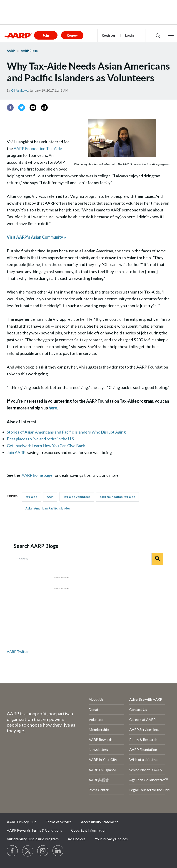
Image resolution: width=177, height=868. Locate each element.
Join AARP (16, 452)
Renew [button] (72, 35)
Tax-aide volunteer (77, 497)
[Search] (157, 559)
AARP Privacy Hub (22, 822)
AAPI (50, 497)
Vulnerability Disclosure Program (33, 839)
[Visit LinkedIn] (58, 851)
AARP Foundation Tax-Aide (38, 148)
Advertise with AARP (146, 699)
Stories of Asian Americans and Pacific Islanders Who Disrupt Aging (66, 432)
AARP (11, 51)
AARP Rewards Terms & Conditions (34, 830)
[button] (171, 35)
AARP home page (37, 475)
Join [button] (46, 35)
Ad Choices (77, 839)
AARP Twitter (18, 651)
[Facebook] (10, 108)
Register (109, 35)
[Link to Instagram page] (43, 851)
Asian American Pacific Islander (48, 508)
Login (129, 35)
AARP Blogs (29, 51)
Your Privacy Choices (111, 839)
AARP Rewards (101, 739)
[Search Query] (83, 559)
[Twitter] (22, 108)
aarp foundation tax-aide (117, 497)
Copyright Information (89, 830)
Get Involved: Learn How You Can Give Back (46, 446)
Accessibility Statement (99, 822)
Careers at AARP (142, 719)
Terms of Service (59, 822)
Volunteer (96, 719)
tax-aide (31, 497)
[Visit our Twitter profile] (28, 851)
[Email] (33, 108)
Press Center (99, 790)
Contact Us (138, 709)
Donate (94, 709)
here (53, 408)
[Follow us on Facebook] (12, 851)
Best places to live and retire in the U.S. (41, 439)
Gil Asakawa (20, 90)
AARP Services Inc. (144, 729)
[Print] (44, 108)
